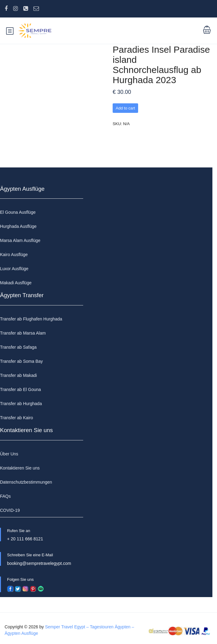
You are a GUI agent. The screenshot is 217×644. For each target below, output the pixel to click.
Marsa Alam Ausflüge (20, 240)
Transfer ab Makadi (18, 375)
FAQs (5, 496)
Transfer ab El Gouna (20, 389)
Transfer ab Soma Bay (21, 361)
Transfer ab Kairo (17, 418)
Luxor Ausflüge (14, 269)
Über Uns (9, 454)
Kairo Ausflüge (14, 255)
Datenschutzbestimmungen (26, 482)
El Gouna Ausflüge (18, 212)
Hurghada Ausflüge (18, 226)
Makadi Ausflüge (16, 283)
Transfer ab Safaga (18, 347)
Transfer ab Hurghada (21, 404)
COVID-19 (10, 510)
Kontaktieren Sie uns (20, 468)
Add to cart (125, 108)
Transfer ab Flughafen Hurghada (31, 319)
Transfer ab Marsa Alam (23, 333)
